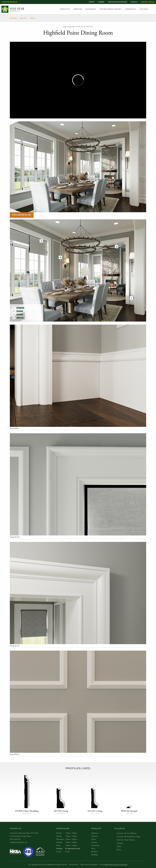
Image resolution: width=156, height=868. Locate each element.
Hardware (94, 852)
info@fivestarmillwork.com (19, 842)
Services (78, 9)
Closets (93, 839)
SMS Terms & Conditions (89, 865)
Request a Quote (148, 2)
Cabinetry (94, 836)
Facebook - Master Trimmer (126, 840)
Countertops (95, 845)
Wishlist (33, 18)
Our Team (144, 9)
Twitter (119, 846)
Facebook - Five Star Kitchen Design (128, 837)
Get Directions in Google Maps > (21, 836)
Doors (93, 849)
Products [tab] (65, 9)
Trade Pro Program (9, 2)
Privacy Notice (74, 865)
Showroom (91, 9)
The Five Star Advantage (117, 2)
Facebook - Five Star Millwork (126, 833)
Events (92, 2)
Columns (94, 842)
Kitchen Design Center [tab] (110, 9)
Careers (101, 2)
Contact (134, 2)
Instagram (120, 843)
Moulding (13, 18)
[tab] (153, 9)
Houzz (119, 850)
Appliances (95, 833)
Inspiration (131, 9)
